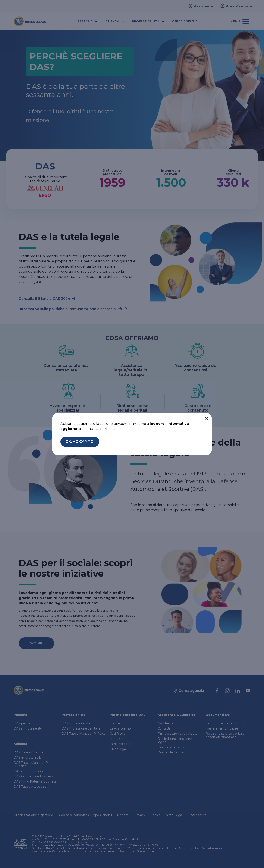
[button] (206, 418)
